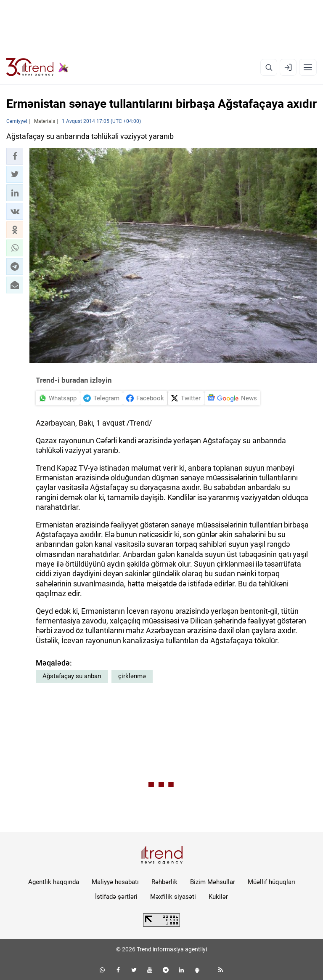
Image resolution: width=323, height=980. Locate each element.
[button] (15, 156)
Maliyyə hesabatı (115, 882)
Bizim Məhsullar (213, 882)
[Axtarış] (269, 67)
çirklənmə (132, 676)
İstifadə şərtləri (116, 897)
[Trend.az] (37, 67)
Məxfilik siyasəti (173, 897)
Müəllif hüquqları (271, 882)
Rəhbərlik (164, 882)
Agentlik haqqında (54, 882)
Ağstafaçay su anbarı (72, 676)
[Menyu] (308, 67)
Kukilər (218, 897)
